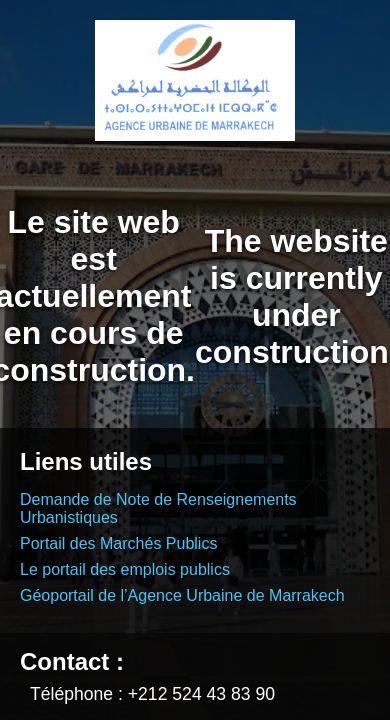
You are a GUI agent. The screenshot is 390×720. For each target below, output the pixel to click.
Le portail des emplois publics (125, 569)
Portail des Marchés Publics (118, 543)
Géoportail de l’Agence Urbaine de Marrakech (182, 595)
